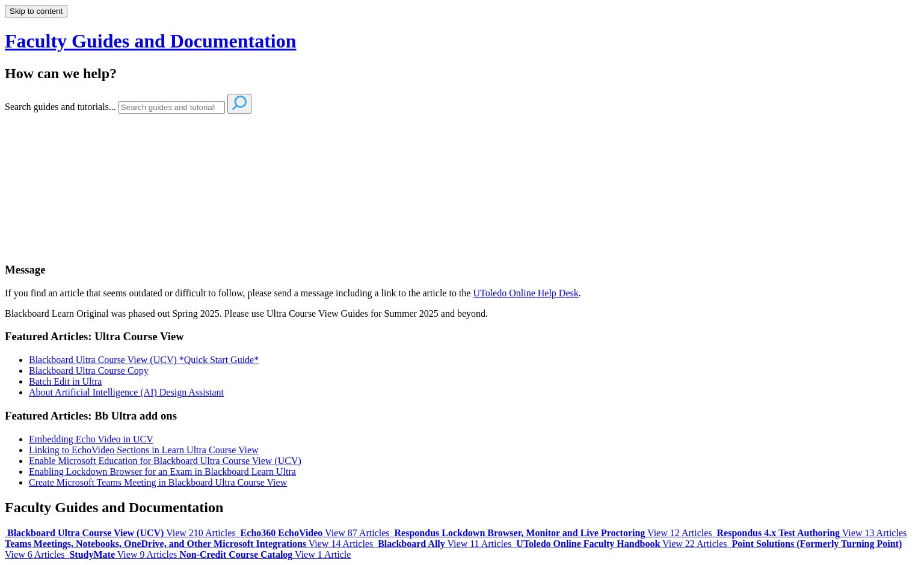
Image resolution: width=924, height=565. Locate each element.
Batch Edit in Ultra (65, 381)
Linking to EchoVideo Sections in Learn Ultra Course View (144, 450)
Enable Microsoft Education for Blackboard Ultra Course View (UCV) (165, 461)
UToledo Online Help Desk (525, 293)
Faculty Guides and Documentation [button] (150, 41)
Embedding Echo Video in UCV (91, 439)
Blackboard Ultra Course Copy (89, 371)
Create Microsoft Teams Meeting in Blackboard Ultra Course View (158, 482)
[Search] (172, 107)
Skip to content (36, 11)
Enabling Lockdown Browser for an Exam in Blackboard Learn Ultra (162, 472)
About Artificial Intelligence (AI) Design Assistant (126, 392)
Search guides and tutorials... (60, 107)
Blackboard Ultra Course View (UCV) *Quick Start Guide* (144, 360)
